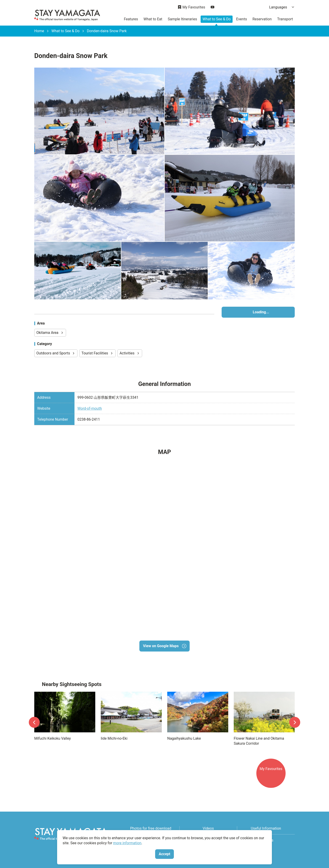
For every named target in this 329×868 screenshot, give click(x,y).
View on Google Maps (164, 646)
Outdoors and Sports (56, 353)
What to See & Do (216, 19)
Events (242, 19)
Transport (285, 19)
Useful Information (266, 828)
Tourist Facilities (97, 353)
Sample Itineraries (182, 19)
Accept (164, 854)
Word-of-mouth (90, 408)
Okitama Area (50, 333)
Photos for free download (151, 828)
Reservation (262, 19)
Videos (208, 828)
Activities (130, 353)
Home (39, 31)
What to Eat (153, 19)
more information (127, 843)
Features (131, 19)
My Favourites (191, 7)
